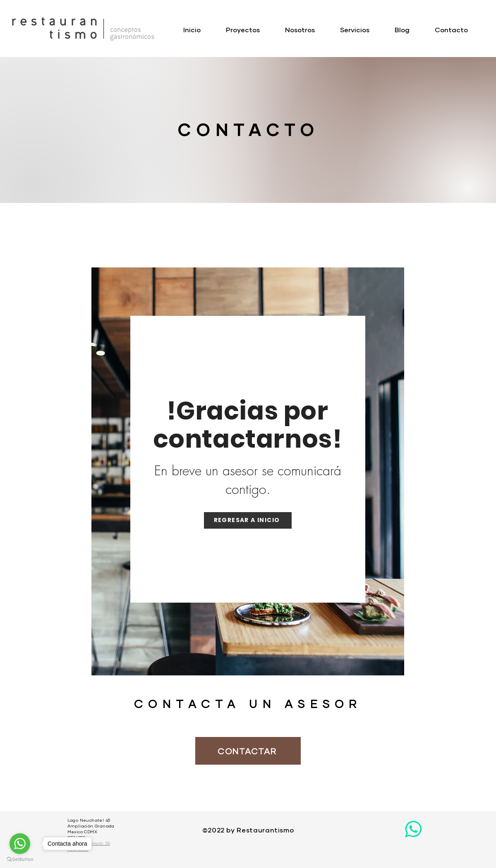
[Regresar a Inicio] (248, 520)
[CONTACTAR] (248, 751)
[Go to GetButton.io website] (20, 860)
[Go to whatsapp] (20, 844)
